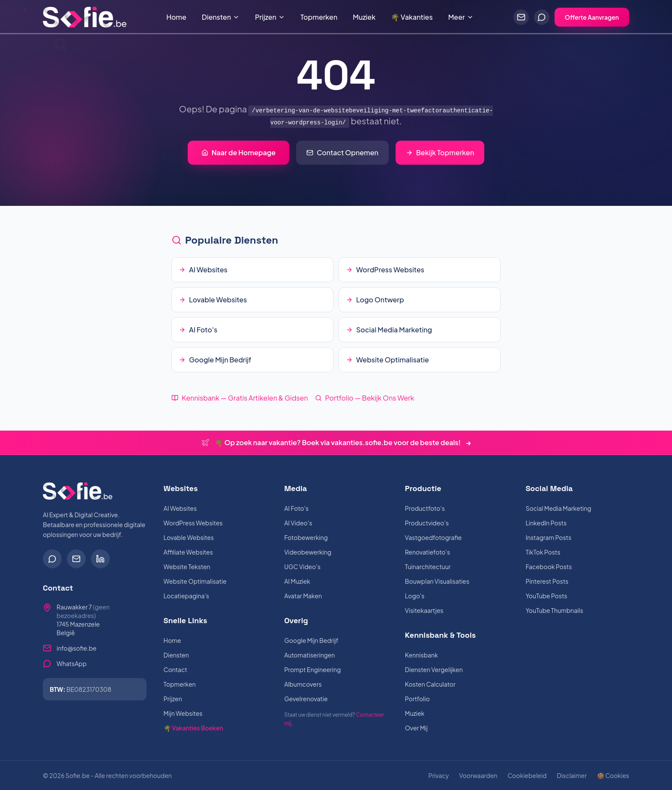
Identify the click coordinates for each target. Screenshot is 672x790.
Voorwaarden (478, 775)
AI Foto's (296, 508)
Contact (175, 669)
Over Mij (416, 728)
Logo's (415, 596)
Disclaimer (572, 775)
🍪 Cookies (613, 775)
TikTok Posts (543, 552)
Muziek (364, 17)
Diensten (221, 17)
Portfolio (417, 699)
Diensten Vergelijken (434, 669)
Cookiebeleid (527, 775)
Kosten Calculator (430, 684)
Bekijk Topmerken (440, 152)
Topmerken (319, 17)
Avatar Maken (303, 596)
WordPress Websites (193, 523)
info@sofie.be (76, 648)
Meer (461, 17)
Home (176, 17)
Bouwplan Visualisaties (437, 581)
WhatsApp (72, 663)
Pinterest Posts (547, 581)
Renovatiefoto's (427, 552)
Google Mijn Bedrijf (311, 640)
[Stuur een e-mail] (521, 17)
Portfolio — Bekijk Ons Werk (365, 398)
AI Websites (180, 508)
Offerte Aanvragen (592, 17)
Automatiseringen (309, 655)
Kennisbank (421, 655)
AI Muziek (297, 581)
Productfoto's (425, 508)
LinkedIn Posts (546, 523)
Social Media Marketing (558, 508)
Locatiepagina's (186, 596)
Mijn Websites (183, 713)
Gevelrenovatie (306, 699)
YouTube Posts (546, 596)
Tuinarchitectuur (428, 567)
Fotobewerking (306, 537)
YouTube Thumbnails (554, 610)
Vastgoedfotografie (433, 537)
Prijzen (270, 17)
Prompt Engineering (312, 669)
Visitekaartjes (424, 610)
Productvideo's (427, 523)
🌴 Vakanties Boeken (193, 728)
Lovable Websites (189, 537)
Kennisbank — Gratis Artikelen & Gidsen (240, 398)
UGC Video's (302, 567)
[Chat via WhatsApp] (542, 17)
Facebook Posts (549, 567)
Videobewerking (308, 552)
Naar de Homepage (238, 152)
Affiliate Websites (188, 552)
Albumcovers (303, 684)
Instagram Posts (548, 537)
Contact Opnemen (342, 152)
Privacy (438, 775)
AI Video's (298, 523)
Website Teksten (187, 567)
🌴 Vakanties (412, 17)
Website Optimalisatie (195, 581)
